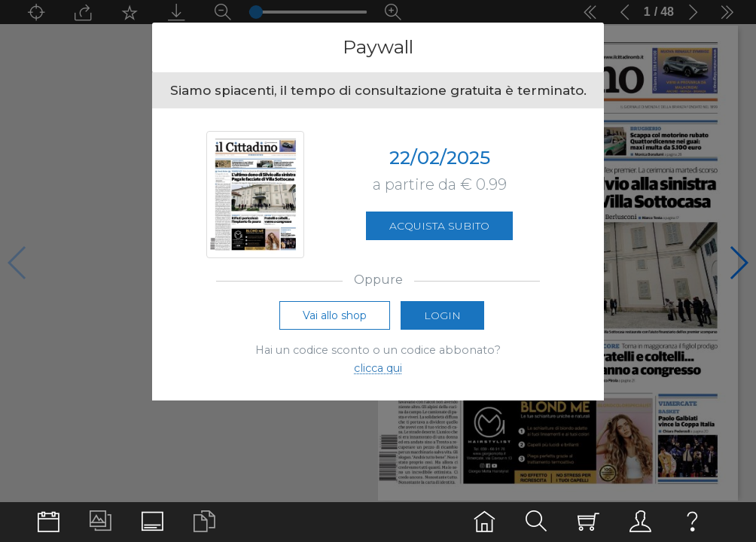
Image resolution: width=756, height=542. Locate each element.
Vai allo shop (335, 315)
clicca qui (378, 368)
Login (442, 315)
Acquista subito (439, 226)
